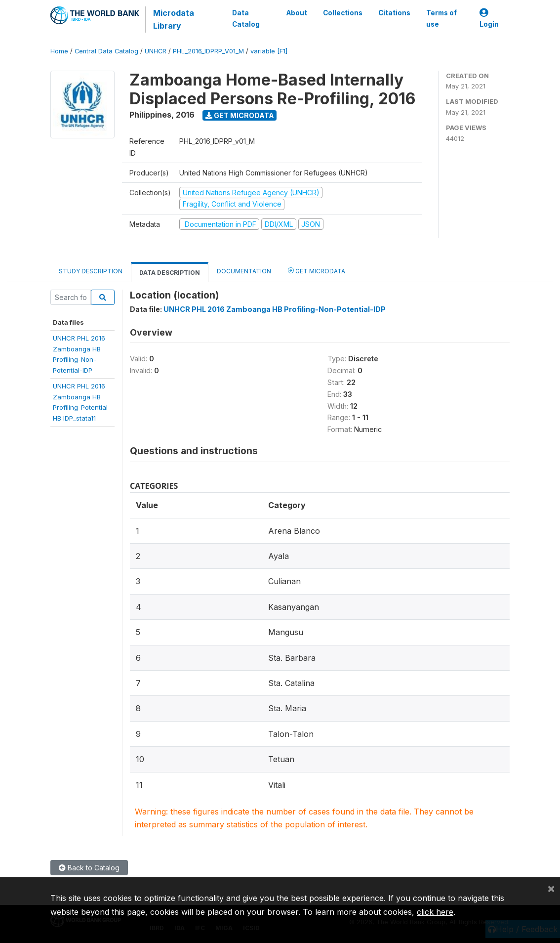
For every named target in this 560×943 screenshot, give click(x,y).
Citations (394, 13)
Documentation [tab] (244, 271)
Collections (343, 13)
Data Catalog (246, 18)
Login (489, 19)
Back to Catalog (89, 868)
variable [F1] (269, 51)
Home (59, 51)
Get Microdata (240, 115)
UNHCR (156, 51)
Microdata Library (174, 19)
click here (435, 912)
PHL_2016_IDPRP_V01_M (208, 51)
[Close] (551, 888)
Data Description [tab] (170, 273)
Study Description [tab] (91, 271)
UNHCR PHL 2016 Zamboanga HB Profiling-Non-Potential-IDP (275, 309)
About (297, 13)
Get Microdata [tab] (317, 271)
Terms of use (441, 18)
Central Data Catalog (106, 51)
